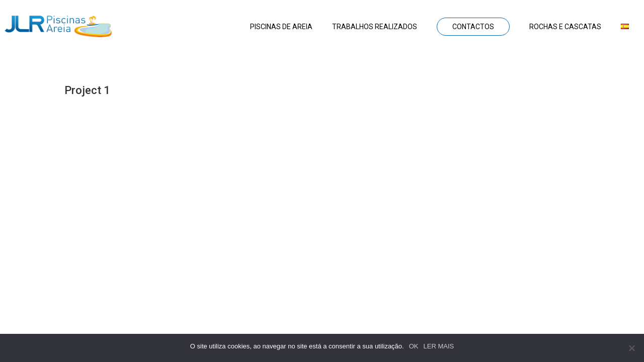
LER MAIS (439, 346)
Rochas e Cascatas (565, 27)
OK (414, 346)
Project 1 (87, 90)
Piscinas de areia (281, 27)
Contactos (473, 27)
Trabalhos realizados (375, 27)
